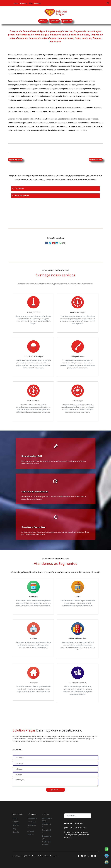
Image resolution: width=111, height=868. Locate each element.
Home (16, 3)
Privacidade (32, 822)
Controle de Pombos (47, 843)
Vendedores (32, 818)
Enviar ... (55, 790)
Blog (31, 3)
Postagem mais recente (15, 160)
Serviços (16, 825)
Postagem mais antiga (96, 160)
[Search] (78, 816)
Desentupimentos (47, 819)
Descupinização (47, 837)
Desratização (47, 831)
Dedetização (46, 825)
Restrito (30, 834)
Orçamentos (32, 826)
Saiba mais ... (18, 749)
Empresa (24, 3)
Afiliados (31, 831)
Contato (37, 3)
